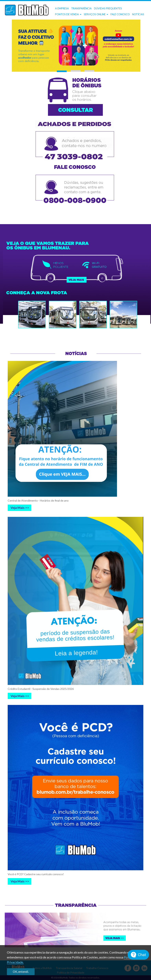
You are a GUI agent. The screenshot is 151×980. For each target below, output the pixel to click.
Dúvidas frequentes (108, 8)
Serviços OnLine (96, 14)
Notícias (138, 14)
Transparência (81, 8)
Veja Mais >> (20, 508)
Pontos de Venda (68, 14)
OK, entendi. (21, 972)
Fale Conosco (120, 14)
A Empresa (62, 8)
